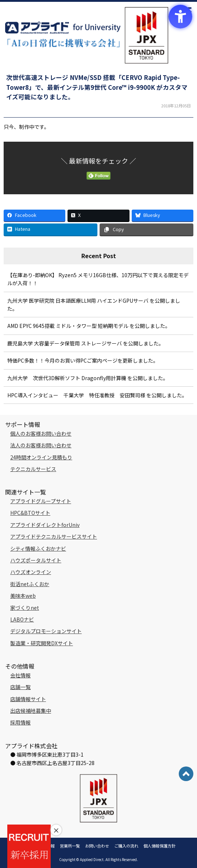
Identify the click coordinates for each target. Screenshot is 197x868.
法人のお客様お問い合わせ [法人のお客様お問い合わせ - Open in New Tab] (41, 445)
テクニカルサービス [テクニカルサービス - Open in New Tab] (33, 469)
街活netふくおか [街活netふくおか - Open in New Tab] (30, 584)
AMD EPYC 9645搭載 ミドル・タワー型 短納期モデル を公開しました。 (89, 326)
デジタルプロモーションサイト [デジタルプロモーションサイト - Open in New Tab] (46, 631)
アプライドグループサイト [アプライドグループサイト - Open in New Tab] (41, 501)
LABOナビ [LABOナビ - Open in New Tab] (22, 619)
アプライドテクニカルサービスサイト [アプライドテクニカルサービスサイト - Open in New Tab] (54, 536)
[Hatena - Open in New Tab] (51, 230)
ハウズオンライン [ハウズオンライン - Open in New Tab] (31, 572)
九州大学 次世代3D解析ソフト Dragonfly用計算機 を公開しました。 (88, 378)
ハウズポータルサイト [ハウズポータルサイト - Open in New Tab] (36, 560)
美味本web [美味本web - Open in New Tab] (23, 596)
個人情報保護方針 (159, 846)
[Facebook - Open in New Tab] (34, 216)
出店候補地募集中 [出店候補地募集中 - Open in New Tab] (31, 711)
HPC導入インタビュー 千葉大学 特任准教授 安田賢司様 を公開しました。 (97, 395)
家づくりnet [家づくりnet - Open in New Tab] (25, 608)
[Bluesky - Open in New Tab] (163, 216)
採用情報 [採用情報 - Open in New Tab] (20, 722)
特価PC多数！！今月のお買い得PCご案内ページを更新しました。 (83, 360)
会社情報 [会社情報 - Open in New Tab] (20, 675)
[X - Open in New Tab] (98, 216)
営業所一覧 (70, 846)
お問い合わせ (97, 846)
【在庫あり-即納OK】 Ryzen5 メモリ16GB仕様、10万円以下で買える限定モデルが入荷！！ (98, 279)
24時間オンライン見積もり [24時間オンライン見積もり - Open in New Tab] (41, 457)
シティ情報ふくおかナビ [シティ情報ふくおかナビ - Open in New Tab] (38, 548)
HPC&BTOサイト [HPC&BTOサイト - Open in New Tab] (30, 513)
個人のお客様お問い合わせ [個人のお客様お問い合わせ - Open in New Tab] (41, 433)
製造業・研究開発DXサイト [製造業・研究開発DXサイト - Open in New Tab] (42, 643)
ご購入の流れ (126, 846)
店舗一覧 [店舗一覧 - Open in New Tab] (20, 687)
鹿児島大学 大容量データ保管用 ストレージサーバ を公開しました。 (86, 343)
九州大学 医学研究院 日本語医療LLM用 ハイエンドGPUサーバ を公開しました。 (94, 305)
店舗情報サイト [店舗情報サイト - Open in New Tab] (28, 699)
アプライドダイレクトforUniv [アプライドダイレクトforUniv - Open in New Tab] (45, 525)
